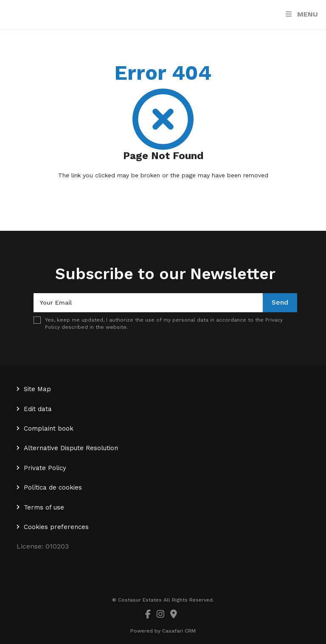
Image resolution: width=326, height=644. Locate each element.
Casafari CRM (179, 631)
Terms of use (44, 507)
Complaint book (49, 428)
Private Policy (45, 468)
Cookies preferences (56, 527)
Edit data (38, 409)
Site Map (37, 389)
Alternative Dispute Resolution (71, 448)
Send (280, 302)
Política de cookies (53, 487)
